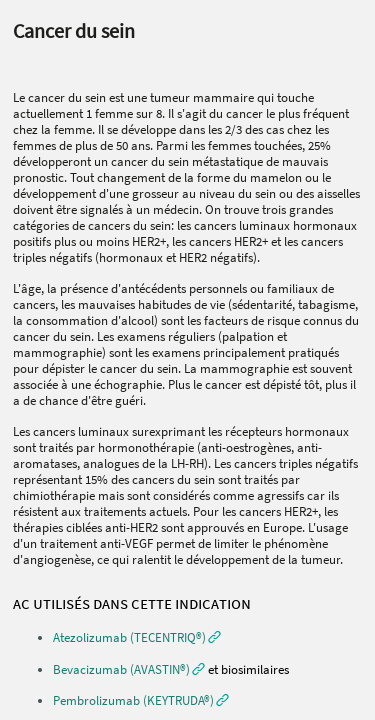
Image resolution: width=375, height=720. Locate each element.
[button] (137, 637)
